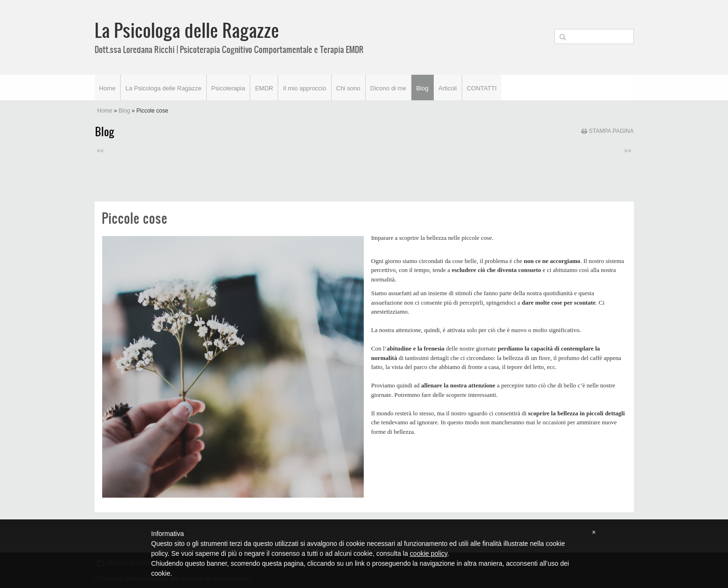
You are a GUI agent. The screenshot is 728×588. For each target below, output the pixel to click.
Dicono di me (388, 88)
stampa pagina (611, 131)
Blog (422, 88)
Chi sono (348, 88)
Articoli (448, 88)
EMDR (264, 88)
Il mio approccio (304, 88)
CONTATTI (482, 88)
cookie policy (428, 553)
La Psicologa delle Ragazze (187, 30)
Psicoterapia (228, 88)
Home (108, 88)
